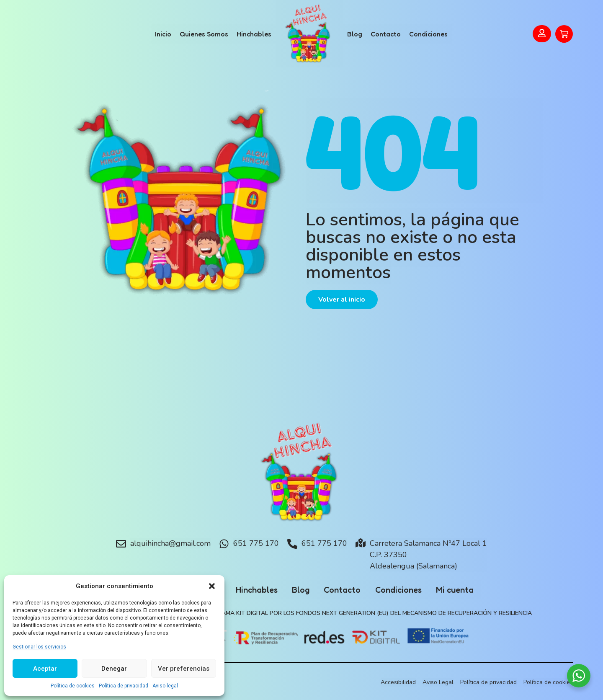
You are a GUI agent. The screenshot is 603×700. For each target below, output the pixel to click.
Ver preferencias (184, 669)
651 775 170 (256, 543)
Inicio (163, 34)
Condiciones (428, 34)
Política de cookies (73, 686)
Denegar (114, 669)
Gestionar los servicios (39, 647)
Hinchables (254, 34)
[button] (212, 586)
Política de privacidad (124, 686)
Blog (355, 34)
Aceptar (45, 669)
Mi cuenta (462, 590)
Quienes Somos (204, 34)
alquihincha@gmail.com (170, 543)
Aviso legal (165, 686)
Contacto (386, 34)
